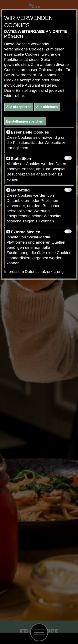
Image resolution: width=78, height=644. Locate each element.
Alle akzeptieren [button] (19, 107)
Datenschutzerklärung (44, 272)
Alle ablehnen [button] (47, 107)
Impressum (14, 272)
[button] (8, 132)
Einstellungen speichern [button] (25, 121)
